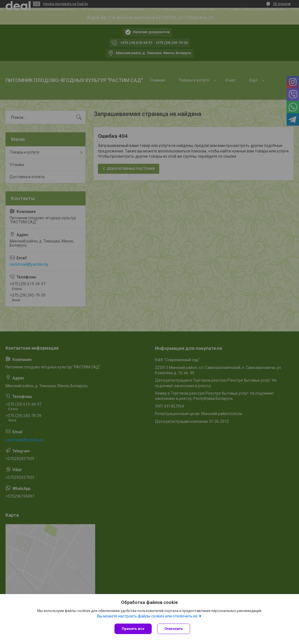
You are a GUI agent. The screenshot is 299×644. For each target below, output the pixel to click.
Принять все (133, 629)
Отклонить (174, 629)
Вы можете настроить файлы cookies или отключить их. (148, 616)
